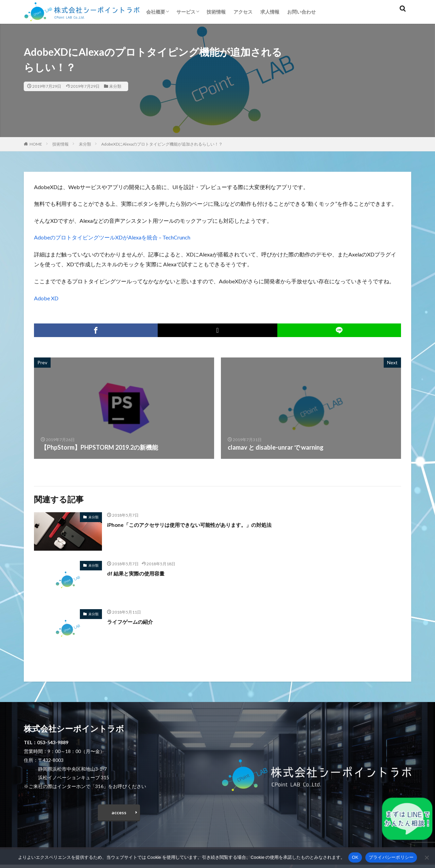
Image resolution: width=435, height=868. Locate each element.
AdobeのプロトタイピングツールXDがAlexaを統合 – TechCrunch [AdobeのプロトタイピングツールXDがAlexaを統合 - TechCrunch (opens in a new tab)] (112, 237)
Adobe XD (46, 298)
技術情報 (216, 12)
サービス (186, 12)
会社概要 (156, 12)
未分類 (115, 86)
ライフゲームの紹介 (135, 621)
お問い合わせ (301, 12)
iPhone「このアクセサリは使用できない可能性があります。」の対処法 (205, 524)
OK (355, 857)
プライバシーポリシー (391, 857)
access (119, 814)
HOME (36, 144)
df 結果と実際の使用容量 (141, 573)
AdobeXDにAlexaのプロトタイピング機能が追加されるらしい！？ (162, 144)
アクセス (243, 12)
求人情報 (270, 12)
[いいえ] (427, 857)
